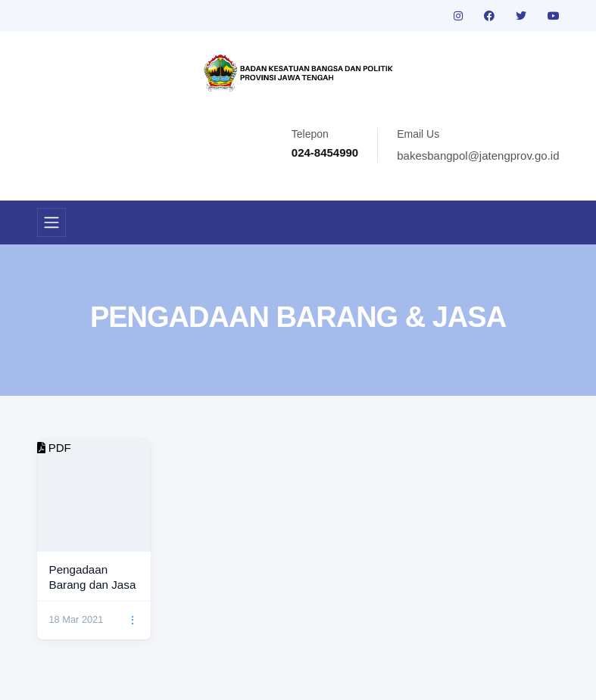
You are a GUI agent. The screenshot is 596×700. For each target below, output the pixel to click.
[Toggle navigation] (51, 222)
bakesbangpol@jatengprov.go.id (478, 156)
